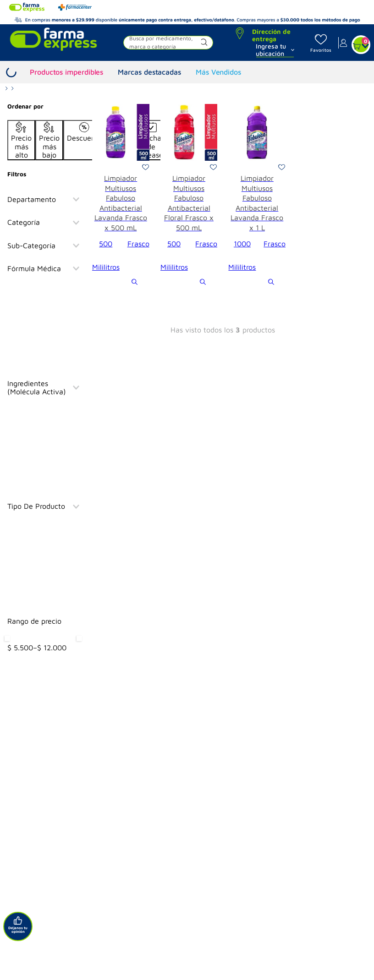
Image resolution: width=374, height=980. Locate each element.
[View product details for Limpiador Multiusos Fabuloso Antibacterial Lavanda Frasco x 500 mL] (121, 196)
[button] (168, 44)
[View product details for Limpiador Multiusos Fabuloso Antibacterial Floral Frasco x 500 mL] (189, 196)
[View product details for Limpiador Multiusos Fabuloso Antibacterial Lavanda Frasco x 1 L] (257, 196)
